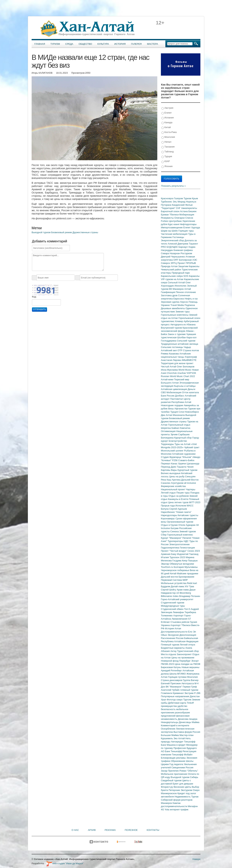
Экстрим (189, 693)
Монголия (168, 137)
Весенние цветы (183, 787)
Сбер (164, 535)
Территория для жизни (173, 363)
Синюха (175, 531)
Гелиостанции (187, 548)
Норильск (191, 202)
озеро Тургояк (184, 700)
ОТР (180, 350)
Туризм (55, 44)
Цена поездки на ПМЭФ (187, 664)
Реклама (110, 830)
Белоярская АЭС (188, 260)
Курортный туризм (188, 470)
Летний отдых (169, 493)
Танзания (168, 147)
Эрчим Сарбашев (180, 434)
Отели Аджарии (187, 525)
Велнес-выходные (171, 473)
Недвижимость (183, 797)
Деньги (191, 389)
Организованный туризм (180, 522)
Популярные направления (175, 696)
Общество (85, 44)
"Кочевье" (166, 460)
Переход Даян (169, 467)
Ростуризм (186, 253)
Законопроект (185, 654)
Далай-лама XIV (180, 586)
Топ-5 (187, 609)
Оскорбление (168, 729)
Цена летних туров (179, 502)
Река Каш (166, 480)
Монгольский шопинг (172, 451)
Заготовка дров (170, 295)
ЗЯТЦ (174, 263)
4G (163, 810)
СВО (164, 392)
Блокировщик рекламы (174, 758)
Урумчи (182, 464)
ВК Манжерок (177, 289)
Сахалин (166, 483)
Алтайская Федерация (186, 641)
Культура (103, 44)
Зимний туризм (188, 531)
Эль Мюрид (179, 202)
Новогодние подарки (172, 405)
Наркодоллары (169, 515)
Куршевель (167, 738)
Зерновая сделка (170, 302)
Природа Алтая (170, 266)
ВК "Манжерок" (174, 687)
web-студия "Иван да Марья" (65, 863)
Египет (167, 113)
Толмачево (167, 616)
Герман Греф (190, 687)
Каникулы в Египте (179, 499)
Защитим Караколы (189, 266)
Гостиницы (178, 237)
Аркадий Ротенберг (172, 670)
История (120, 44)
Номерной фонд (170, 661)
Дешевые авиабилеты (173, 308)
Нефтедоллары (188, 224)
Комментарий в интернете (175, 725)
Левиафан (179, 612)
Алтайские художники (184, 454)
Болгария (179, 567)
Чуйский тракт (192, 447)
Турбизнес (167, 202)
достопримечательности (174, 806)
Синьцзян (190, 476)
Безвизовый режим (62, 232)
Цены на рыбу (177, 476)
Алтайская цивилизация (174, 389)
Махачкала (179, 415)
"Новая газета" (184, 512)
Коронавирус (168, 519)
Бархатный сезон (170, 211)
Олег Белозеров (186, 367)
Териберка (190, 612)
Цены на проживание (183, 658)
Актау (174, 651)
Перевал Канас (170, 464)
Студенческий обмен (172, 609)
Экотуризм (187, 790)
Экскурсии (174, 635)
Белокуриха (168, 438)
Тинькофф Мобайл (182, 755)
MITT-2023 (195, 502)
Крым (195, 198)
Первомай (167, 580)
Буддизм (166, 586)
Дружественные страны (85, 232)
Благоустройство (178, 441)
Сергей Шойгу (169, 590)
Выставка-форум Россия (187, 732)
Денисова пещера (187, 719)
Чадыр (187, 347)
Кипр (185, 561)
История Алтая (173, 628)
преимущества (169, 706)
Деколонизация (188, 635)
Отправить (40, 310)
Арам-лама (183, 590)
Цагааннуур (193, 464)
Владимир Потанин (190, 596)
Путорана (166, 205)
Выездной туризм (41, 232)
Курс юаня (174, 224)
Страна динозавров (172, 680)
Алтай (188, 289)
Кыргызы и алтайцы (185, 386)
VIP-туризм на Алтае (172, 279)
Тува (192, 586)
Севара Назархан (171, 253)
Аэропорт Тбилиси (181, 625)
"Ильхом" (187, 457)
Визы (171, 409)
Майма (196, 722)
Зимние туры (183, 312)
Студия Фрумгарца (171, 457)
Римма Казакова (170, 354)
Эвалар (165, 564)
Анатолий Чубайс (171, 690)
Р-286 (197, 693)
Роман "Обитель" (189, 771)
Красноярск (167, 198)
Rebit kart (192, 583)
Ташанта (182, 467)
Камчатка (185, 428)
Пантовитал (177, 399)
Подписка (190, 305)
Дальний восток (170, 577)
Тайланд (168, 152)
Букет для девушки (183, 784)
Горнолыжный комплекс (180, 535)
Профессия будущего (185, 748)
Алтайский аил (169, 350)
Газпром (179, 198)
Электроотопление (179, 544)
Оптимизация (169, 431)
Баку (174, 554)
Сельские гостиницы (172, 347)
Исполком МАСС (185, 506)
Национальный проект (173, 489)
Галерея (136, 44)
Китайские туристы (188, 515)
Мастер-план (186, 735)
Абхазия (166, 651)
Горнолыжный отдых (179, 425)
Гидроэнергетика (170, 548)
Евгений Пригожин (171, 683)
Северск (166, 263)
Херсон (184, 302)
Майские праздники (188, 573)
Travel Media (177, 305)
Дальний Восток (190, 480)
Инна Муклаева (170, 370)
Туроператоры (176, 541)
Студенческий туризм (173, 603)
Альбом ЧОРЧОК (187, 373)
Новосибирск (192, 412)
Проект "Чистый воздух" (174, 551)
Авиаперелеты (189, 208)
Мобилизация (174, 392)
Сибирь (194, 777)
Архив (92, 830)
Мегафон (193, 806)
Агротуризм (178, 483)
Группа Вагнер (191, 680)
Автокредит (178, 742)
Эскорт (195, 661)
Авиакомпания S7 (181, 619)
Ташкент (193, 244)
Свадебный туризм (171, 780)
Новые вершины (190, 667)
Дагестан (195, 696)
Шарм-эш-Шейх (170, 231)
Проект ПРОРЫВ (187, 263)
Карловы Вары (169, 470)
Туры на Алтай (183, 444)
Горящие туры (186, 231)
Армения (166, 554)
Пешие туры (183, 493)
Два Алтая (167, 415)
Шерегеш (166, 428)
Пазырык (193, 561)
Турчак (195, 797)
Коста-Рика (169, 132)
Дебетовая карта (177, 703)
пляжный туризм (189, 690)
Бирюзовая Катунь (171, 667)
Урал (164, 700)
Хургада (196, 228)
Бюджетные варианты (173, 648)
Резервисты (168, 218)
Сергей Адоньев (178, 509)
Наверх (196, 859)
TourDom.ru (167, 567)
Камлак (177, 803)
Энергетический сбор (173, 240)
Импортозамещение (172, 228)
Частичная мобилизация (175, 234)
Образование (178, 761)
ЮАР (166, 161)
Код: (34, 297)
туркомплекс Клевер (172, 321)
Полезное (131, 830)
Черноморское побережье (175, 570)
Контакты (153, 830)
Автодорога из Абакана (183, 325)
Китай (166, 127)
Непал (166, 142)
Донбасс (180, 396)
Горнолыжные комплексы (175, 315)
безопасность (169, 709)
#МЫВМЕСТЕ (189, 360)
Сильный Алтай (177, 282)
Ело (190, 632)
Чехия (190, 467)
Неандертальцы (170, 722)
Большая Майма (170, 735)
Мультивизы (191, 567)
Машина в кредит (176, 745)
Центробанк (176, 221)
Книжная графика (183, 250)
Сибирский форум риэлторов (177, 800)
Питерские (175, 790)
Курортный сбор (183, 438)
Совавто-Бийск (186, 460)
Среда (69, 44)
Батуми (175, 528)
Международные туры (173, 606)
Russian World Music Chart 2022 (178, 376)
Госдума (177, 561)
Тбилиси (174, 215)
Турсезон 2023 (178, 557)
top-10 (176, 593)
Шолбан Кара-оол (187, 337)
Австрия (167, 108)
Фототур (172, 700)
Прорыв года (168, 506)
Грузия (193, 622)
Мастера (153, 44)
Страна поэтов (191, 350)
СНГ (179, 208)
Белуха (165, 509)
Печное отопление (186, 292)
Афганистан (181, 409)
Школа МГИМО (178, 674)
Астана (184, 211)
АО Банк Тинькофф (172, 751)
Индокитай (183, 554)
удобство (182, 706)
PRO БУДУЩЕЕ (170, 247)
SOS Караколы (191, 276)
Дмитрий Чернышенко (173, 257)
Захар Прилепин (170, 771)
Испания (168, 118)
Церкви (165, 764)
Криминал (179, 693)
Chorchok (172, 373)
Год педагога (177, 764)
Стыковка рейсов (180, 622)
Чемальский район (171, 270)
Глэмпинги (167, 693)
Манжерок (167, 803)
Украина (166, 625)
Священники (179, 767)
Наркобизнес (168, 512)
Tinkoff (190, 703)
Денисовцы (185, 722)
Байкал (176, 428)
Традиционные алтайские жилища (179, 344)
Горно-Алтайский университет (177, 599)
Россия (190, 767)
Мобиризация (187, 215)
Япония (167, 166)
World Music (185, 370)
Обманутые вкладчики (182, 564)
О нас (75, 830)
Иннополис (181, 286)
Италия (165, 557)
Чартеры (191, 489)
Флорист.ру (167, 787)
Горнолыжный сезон (189, 318)
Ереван (165, 215)
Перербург (185, 661)
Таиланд (194, 554)
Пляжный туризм (170, 645)
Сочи (182, 412)
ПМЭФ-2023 (168, 664)
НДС (186, 541)
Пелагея (187, 538)
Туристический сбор (188, 651)
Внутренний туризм (172, 328)
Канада (167, 123)
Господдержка (169, 341)
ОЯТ (176, 260)
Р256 (175, 460)
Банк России (168, 396)
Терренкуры (168, 444)
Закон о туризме (177, 334)
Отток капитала (191, 392)
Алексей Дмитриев (178, 244)
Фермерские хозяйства (173, 486)
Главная (40, 44)
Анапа (189, 648)
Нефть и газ (191, 299)
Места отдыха (169, 654)
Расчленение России (173, 638)
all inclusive (190, 483)
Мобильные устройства (174, 583)
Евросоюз (179, 299)
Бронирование (187, 577)
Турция (167, 157)
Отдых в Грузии (170, 525)
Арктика (177, 480)
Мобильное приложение (174, 774)
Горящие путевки (178, 677)
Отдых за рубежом (179, 496)
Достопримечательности (174, 632)
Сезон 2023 (194, 551)
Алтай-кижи (167, 379)
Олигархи (180, 218)
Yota (167, 810)
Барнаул (183, 247)
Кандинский (178, 205)
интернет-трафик (179, 810)
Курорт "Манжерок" (172, 538)
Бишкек (192, 211)
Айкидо (196, 457)
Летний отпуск (188, 645)
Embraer (166, 622)
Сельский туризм (186, 341)
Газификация (168, 292)
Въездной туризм (180, 777)
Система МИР (180, 580)
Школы (190, 761)
